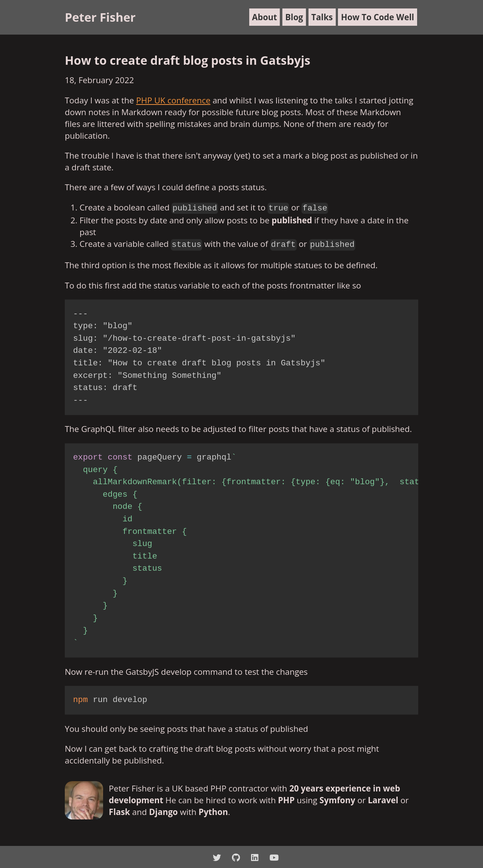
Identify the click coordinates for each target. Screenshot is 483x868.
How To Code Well (378, 17)
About (265, 17)
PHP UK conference (173, 100)
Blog (294, 17)
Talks (322, 17)
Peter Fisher (100, 17)
